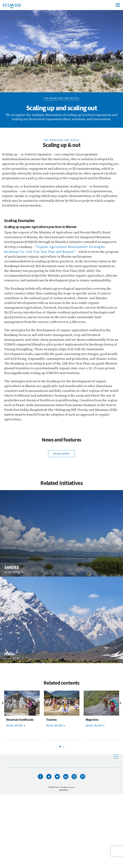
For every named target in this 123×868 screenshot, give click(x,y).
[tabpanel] (22, 716)
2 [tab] (63, 746)
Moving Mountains (19, 17)
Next (121, 703)
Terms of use (64, 790)
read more (61, 454)
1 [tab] (60, 746)
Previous (2, 703)
